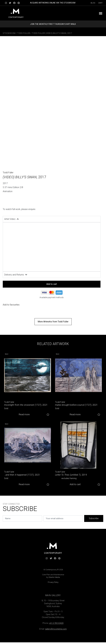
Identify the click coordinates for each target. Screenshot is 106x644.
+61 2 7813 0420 (56, 623)
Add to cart (52, 284)
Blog (93, 3)
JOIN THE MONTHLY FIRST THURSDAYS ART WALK (53, 24)
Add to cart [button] (75, 484)
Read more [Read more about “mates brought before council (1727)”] (75, 414)
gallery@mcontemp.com (56, 629)
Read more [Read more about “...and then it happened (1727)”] (24, 484)
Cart (100, 3)
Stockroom (9, 33)
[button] (101, 13)
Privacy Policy (53, 582)
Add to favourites (11, 305)
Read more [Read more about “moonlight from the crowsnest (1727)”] (24, 414)
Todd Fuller (24, 33)
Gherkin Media (54, 577)
